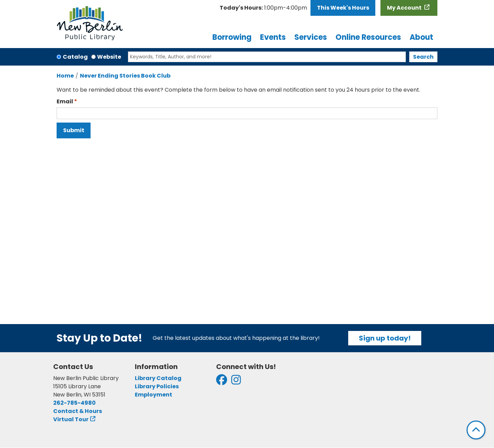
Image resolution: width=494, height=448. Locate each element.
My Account (405, 8)
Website (109, 57)
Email (65, 101)
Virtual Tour (71, 419)
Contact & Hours (78, 411)
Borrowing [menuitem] (232, 37)
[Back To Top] (476, 430)
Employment (154, 395)
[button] (263, 8)
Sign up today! (385, 338)
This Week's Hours (343, 8)
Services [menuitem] (311, 37)
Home (65, 76)
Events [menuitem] (273, 37)
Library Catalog (158, 378)
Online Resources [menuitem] (368, 37)
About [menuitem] (421, 37)
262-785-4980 (74, 403)
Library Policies (157, 386)
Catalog (75, 57)
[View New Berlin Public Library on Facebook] (222, 382)
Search (423, 57)
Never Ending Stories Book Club (125, 76)
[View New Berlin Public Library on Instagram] (236, 382)
